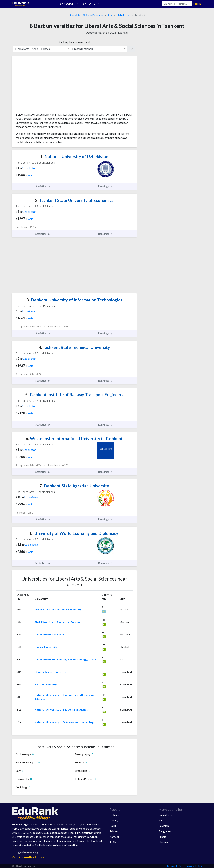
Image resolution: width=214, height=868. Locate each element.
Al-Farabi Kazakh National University (58, 609)
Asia (110, 15)
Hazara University (46, 647)
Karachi (114, 837)
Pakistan (164, 826)
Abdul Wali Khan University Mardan (57, 622)
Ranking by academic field (74, 42)
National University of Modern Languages (61, 709)
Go (131, 49)
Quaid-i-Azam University (50, 672)
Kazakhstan (165, 815)
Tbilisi (113, 842)
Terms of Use (174, 866)
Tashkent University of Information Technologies (74, 300)
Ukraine (163, 842)
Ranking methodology (28, 857)
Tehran (114, 831)
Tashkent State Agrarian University (74, 486)
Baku (113, 826)
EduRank (123, 32)
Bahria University (46, 684)
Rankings (105, 186)
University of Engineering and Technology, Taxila (65, 659)
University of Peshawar (49, 634)
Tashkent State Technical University (74, 347)
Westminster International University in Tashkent (74, 438)
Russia (162, 837)
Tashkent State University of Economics (74, 200)
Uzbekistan (123, 15)
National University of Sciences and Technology (65, 722)
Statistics (43, 186)
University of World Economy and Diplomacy (74, 533)
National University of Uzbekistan (74, 157)
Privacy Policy (194, 866)
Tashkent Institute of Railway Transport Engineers (74, 395)
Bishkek (114, 815)
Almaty (114, 820)
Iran (161, 820)
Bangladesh (165, 831)
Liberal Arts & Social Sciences (86, 15)
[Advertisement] (42, 86)
